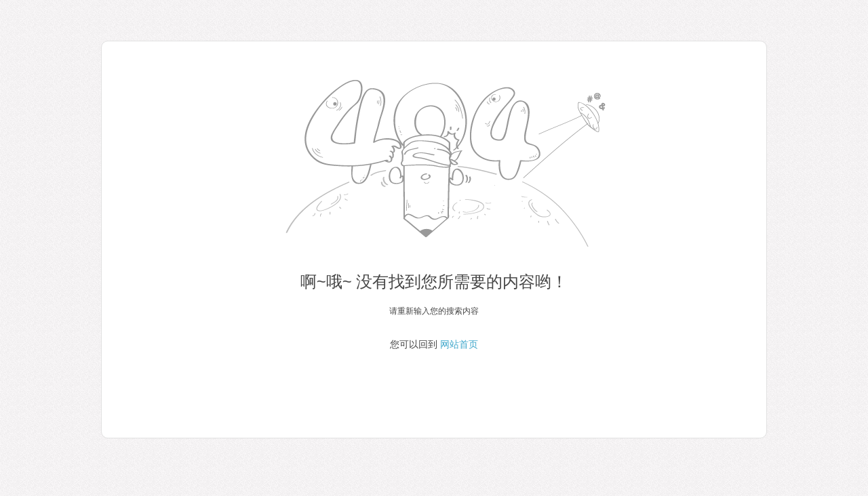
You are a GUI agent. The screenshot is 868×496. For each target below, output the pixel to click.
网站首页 (459, 344)
